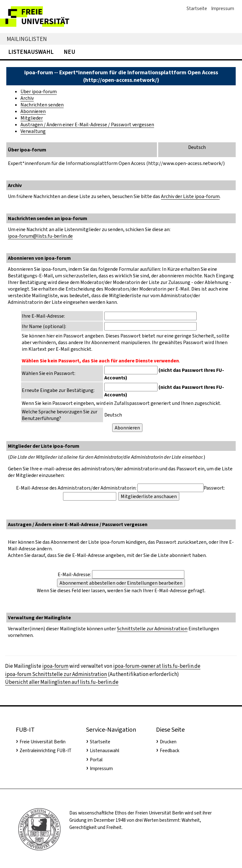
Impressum (223, 9)
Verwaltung (33, 131)
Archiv (27, 98)
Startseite (197, 9)
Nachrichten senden (42, 105)
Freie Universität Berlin (43, 742)
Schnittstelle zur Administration (152, 629)
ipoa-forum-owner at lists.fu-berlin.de (157, 666)
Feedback (170, 751)
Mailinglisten (27, 39)
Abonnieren (33, 111)
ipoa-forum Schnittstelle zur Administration (56, 674)
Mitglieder (32, 118)
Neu (69, 52)
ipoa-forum (55, 666)
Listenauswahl (31, 52)
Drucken (168, 742)
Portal (96, 760)
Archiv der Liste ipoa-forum (190, 196)
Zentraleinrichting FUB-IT (46, 751)
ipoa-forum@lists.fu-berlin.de (40, 236)
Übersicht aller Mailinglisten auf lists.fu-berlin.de (62, 682)
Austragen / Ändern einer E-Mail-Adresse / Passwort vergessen (87, 125)
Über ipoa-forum (39, 91)
